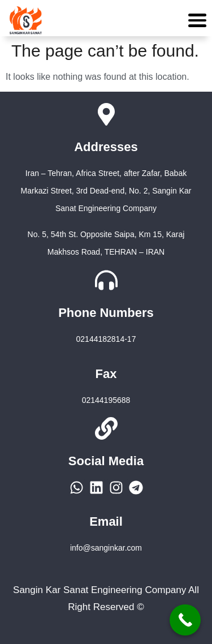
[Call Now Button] (185, 620)
